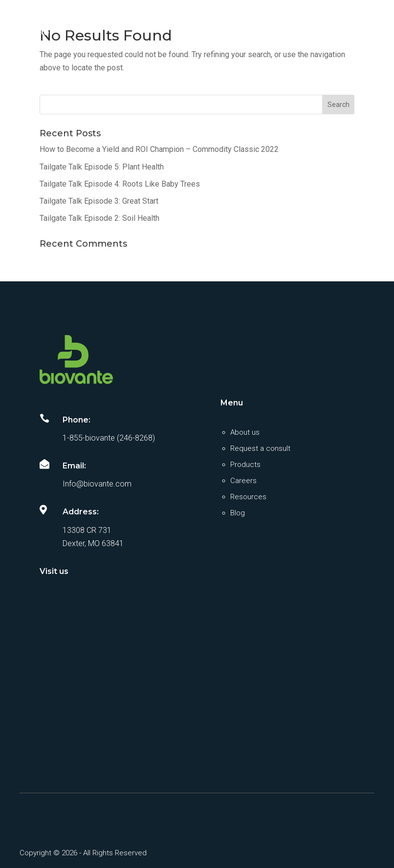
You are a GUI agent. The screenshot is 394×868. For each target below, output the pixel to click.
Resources (248, 497)
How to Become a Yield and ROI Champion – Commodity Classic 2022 (159, 149)
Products (245, 465)
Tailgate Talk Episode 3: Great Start (99, 201)
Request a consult (260, 448)
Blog (238, 513)
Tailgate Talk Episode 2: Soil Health (99, 218)
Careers (243, 481)
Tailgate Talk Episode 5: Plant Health (102, 167)
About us (245, 432)
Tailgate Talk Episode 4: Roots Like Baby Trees (120, 184)
